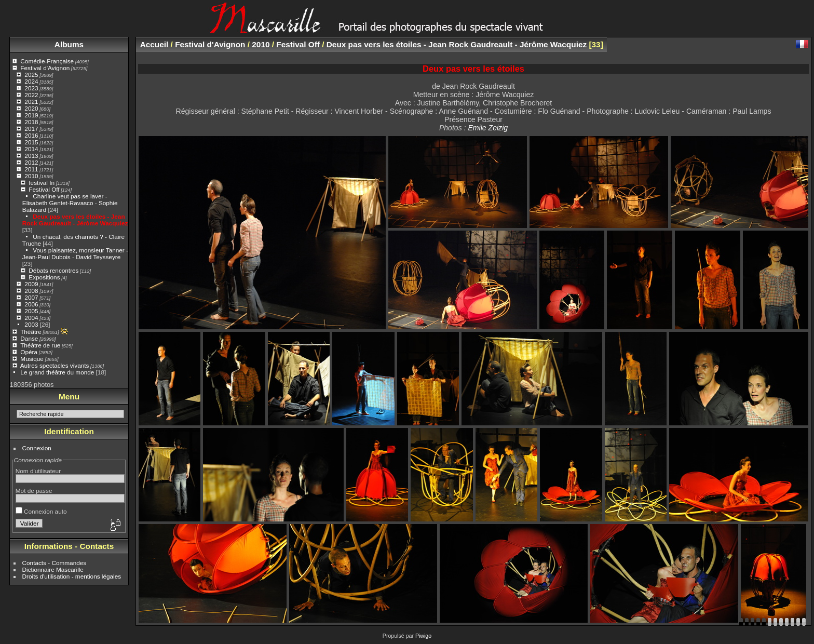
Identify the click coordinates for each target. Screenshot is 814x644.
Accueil (154, 44)
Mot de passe (34, 491)
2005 (31, 311)
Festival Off (44, 189)
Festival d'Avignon (45, 68)
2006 (31, 304)
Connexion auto (41, 511)
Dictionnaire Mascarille (53, 569)
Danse (29, 338)
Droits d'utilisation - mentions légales (72, 576)
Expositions (44, 277)
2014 (31, 149)
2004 (31, 318)
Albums (69, 44)
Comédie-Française (47, 61)
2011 (31, 169)
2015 (31, 142)
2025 (31, 75)
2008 (31, 291)
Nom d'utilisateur (38, 471)
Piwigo (423, 636)
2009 (31, 284)
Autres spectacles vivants (55, 365)
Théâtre (31, 332)
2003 (31, 324)
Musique (32, 359)
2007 (31, 297)
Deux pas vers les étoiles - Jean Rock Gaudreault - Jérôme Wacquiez (75, 220)
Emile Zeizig (488, 128)
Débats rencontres (53, 270)
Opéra (29, 352)
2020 (31, 108)
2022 (31, 95)
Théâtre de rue (40, 345)
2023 (31, 88)
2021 (31, 102)
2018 (31, 122)
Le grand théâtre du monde (57, 372)
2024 (31, 81)
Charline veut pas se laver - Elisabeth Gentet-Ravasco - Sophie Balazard (70, 203)
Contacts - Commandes (55, 563)
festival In (42, 183)
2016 (31, 135)
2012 (31, 162)
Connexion (37, 448)
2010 (31, 176)
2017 (31, 129)
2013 (31, 156)
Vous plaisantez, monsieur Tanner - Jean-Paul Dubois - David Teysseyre (75, 253)
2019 (31, 115)
